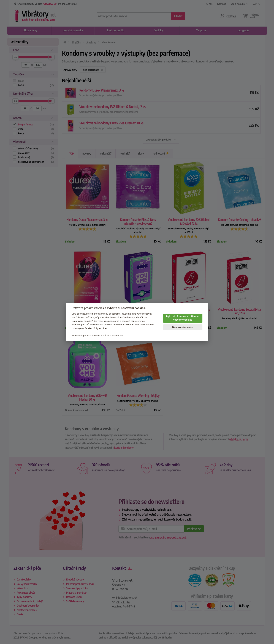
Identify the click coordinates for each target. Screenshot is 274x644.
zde (137, 325)
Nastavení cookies (183, 327)
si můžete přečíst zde (112, 335)
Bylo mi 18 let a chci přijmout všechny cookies (183, 318)
